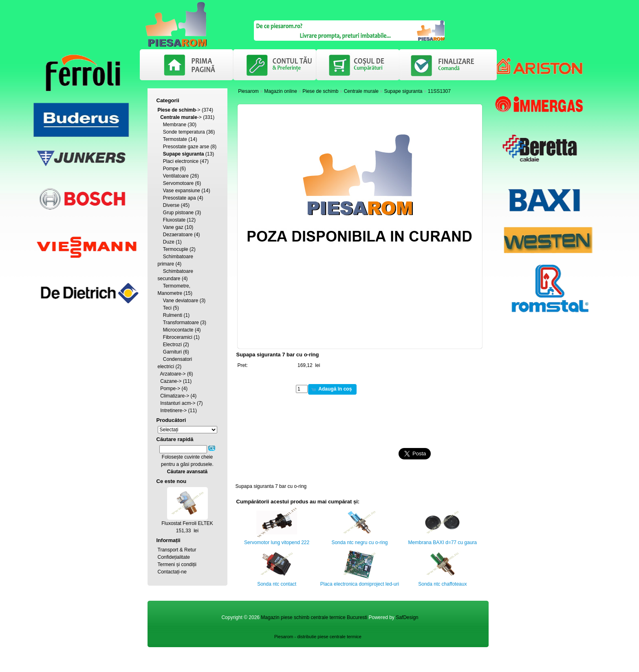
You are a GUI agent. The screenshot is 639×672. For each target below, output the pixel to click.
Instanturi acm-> (178, 403)
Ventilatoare (176, 176)
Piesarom (248, 91)
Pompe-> (170, 389)
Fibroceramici (178, 337)
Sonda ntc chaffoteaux (442, 584)
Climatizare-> (175, 396)
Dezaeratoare (178, 235)
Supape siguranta (403, 91)
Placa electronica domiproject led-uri (360, 584)
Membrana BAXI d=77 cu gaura (443, 542)
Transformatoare (181, 323)
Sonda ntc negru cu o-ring (359, 542)
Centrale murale (361, 91)
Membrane (175, 125)
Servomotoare (178, 183)
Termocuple (176, 249)
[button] (332, 389)
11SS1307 (439, 91)
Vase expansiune (182, 191)
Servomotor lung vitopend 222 (277, 542)
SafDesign (407, 617)
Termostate (175, 139)
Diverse (171, 205)
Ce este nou (172, 481)
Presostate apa (180, 198)
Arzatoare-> (173, 374)
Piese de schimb (320, 91)
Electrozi (172, 345)
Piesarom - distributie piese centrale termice (318, 637)
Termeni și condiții (177, 564)
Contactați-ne (172, 572)
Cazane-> (171, 381)
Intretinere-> (173, 411)
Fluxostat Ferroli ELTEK (187, 523)
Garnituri (172, 352)
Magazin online (281, 91)
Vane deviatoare (181, 301)
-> (179, 110)
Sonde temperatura (184, 132)
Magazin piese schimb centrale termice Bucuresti (314, 617)
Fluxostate (174, 220)
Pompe (171, 169)
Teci (167, 308)
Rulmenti (173, 315)
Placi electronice (181, 161)
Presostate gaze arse (186, 147)
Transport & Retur (177, 550)
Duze (169, 242)
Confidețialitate (174, 557)
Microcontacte (178, 330)
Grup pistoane (178, 213)
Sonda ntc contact (277, 584)
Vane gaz (173, 227)
